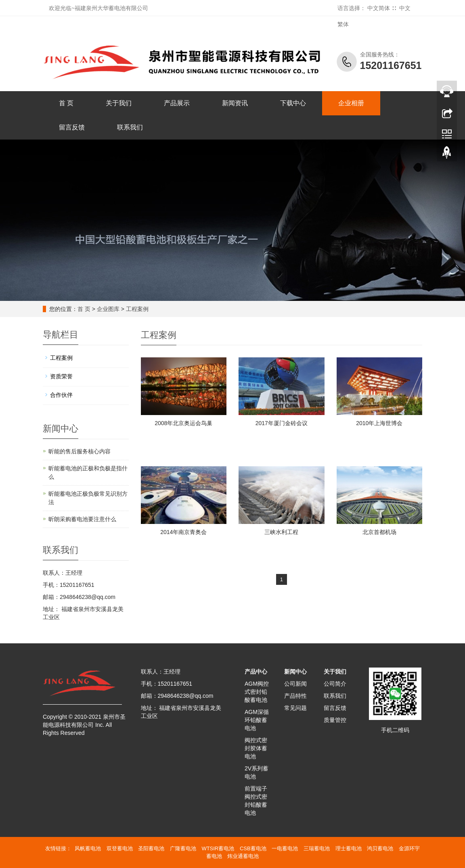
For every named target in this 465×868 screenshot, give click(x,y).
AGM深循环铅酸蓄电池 (257, 720)
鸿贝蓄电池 (380, 848)
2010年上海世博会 (379, 423)
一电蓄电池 (285, 848)
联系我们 (130, 127)
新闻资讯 (235, 103)
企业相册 (351, 103)
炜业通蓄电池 (243, 856)
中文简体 (379, 8)
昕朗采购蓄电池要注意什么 (82, 519)
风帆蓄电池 (88, 848)
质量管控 (335, 720)
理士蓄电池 (349, 848)
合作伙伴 (61, 395)
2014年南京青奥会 (183, 532)
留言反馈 (72, 127)
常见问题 (295, 708)
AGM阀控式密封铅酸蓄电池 (257, 692)
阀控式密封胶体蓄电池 (256, 748)
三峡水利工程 (281, 532)
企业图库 (108, 309)
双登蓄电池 (120, 848)
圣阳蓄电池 (151, 848)
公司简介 (335, 684)
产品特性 (295, 696)
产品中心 (256, 672)
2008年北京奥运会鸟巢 (183, 423)
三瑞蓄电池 (317, 848)
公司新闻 (295, 684)
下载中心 (293, 103)
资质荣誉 (61, 376)
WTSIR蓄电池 (218, 848)
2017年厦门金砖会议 (282, 423)
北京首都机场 (379, 532)
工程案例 (137, 309)
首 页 (66, 103)
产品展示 (177, 103)
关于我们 (119, 103)
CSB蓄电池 (253, 848)
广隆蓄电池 (183, 848)
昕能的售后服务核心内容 (80, 451)
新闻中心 (295, 672)
